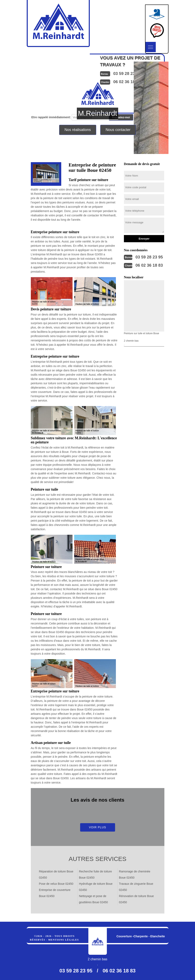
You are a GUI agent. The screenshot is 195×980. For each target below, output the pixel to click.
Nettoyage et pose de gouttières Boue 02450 (93, 899)
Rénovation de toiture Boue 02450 (136, 899)
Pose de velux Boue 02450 (56, 884)
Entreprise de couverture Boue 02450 (55, 893)
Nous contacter (118, 130)
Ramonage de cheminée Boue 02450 (135, 874)
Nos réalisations (78, 130)
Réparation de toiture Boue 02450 (56, 874)
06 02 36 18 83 (149, 265)
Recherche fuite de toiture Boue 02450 (95, 874)
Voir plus (98, 827)
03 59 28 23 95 (149, 257)
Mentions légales (64, 940)
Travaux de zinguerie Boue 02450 (136, 887)
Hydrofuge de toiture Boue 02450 (96, 887)
